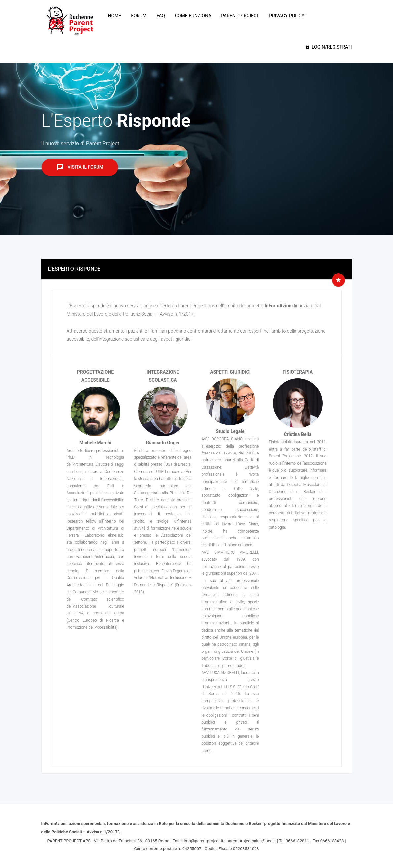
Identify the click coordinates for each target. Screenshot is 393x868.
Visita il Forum (80, 167)
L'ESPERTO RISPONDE (74, 269)
